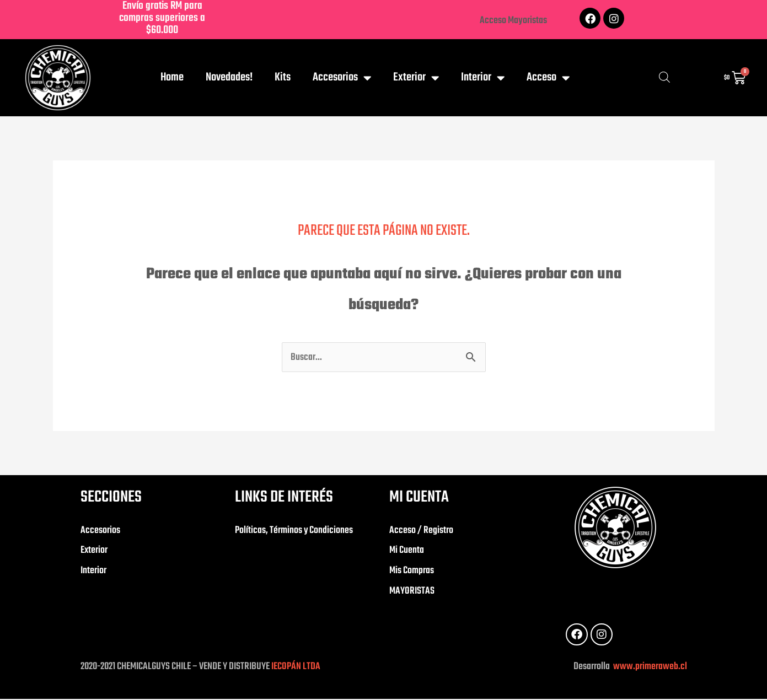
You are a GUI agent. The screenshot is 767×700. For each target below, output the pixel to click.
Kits (283, 77)
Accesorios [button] (342, 78)
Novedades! (229, 77)
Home (172, 77)
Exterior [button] (416, 78)
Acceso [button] (548, 78)
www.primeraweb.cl (649, 668)
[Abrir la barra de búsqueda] (664, 78)
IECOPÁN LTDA (296, 668)
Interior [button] (483, 78)
